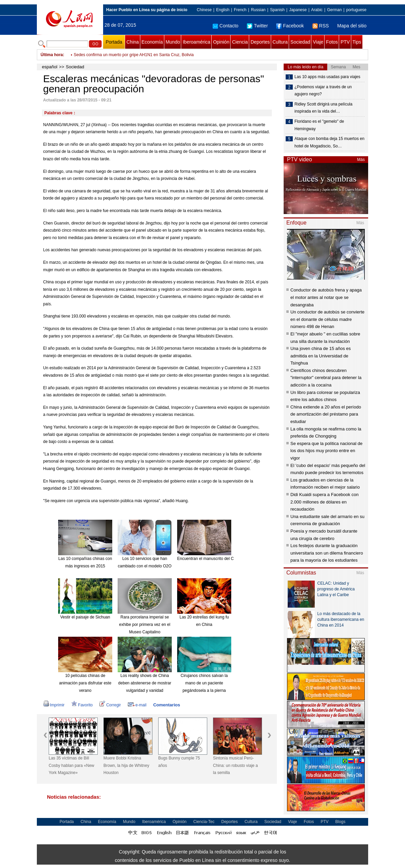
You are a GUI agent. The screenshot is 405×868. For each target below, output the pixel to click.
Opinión (221, 42)
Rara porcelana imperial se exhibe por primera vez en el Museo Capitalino (145, 624)
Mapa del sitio (352, 26)
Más (361, 160)
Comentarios (166, 705)
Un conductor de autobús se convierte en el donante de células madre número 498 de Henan (327, 319)
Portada (114, 42)
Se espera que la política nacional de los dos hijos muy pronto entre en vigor (326, 451)
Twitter (257, 26)
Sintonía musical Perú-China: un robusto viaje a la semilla (235, 765)
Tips (357, 42)
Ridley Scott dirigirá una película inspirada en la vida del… (323, 108)
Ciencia (240, 42)
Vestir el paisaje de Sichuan (85, 617)
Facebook (290, 26)
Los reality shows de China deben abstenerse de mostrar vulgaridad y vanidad (145, 683)
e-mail (137, 705)
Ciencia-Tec (204, 822)
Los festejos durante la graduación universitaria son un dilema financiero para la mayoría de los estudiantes (327, 553)
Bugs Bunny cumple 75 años (179, 762)
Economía (152, 42)
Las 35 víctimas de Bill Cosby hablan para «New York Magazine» (72, 765)
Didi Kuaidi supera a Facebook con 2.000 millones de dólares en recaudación (325, 502)
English (223, 10)
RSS (321, 26)
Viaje (318, 42)
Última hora (52, 55)
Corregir (110, 705)
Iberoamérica (196, 42)
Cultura (280, 42)
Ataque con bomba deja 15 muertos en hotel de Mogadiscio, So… (329, 142)
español (50, 67)
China (133, 42)
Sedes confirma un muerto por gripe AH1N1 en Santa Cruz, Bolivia (134, 55)
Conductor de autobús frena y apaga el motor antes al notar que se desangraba (326, 297)
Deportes (260, 42)
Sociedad (300, 42)
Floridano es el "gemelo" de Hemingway (319, 125)
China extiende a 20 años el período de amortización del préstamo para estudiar (326, 414)
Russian (258, 10)
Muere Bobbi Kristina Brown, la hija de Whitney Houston (126, 765)
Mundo (173, 42)
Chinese (204, 10)
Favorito (82, 705)
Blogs (340, 822)
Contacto (225, 26)
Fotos (332, 42)
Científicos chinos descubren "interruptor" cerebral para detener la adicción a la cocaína (326, 378)
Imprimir (54, 705)
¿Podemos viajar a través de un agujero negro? (323, 91)
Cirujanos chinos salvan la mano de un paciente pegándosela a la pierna (204, 683)
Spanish (277, 10)
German (334, 10)
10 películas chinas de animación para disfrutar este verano (85, 683)
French (240, 10)
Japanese (298, 10)
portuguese (356, 10)
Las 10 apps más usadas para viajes (327, 77)
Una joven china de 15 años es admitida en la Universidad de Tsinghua (321, 356)
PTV (345, 42)
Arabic (317, 10)
